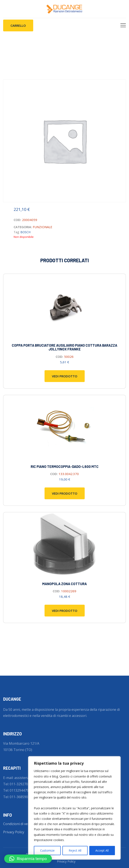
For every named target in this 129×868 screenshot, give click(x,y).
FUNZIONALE (43, 227)
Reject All (75, 850)
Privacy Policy (14, 832)
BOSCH (25, 232)
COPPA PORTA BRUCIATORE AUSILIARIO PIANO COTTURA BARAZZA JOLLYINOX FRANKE (64, 347)
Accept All (102, 850)
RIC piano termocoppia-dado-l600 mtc (65, 466)
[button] (28, 859)
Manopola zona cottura (64, 584)
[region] (74, 808)
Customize (47, 850)
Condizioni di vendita (19, 824)
